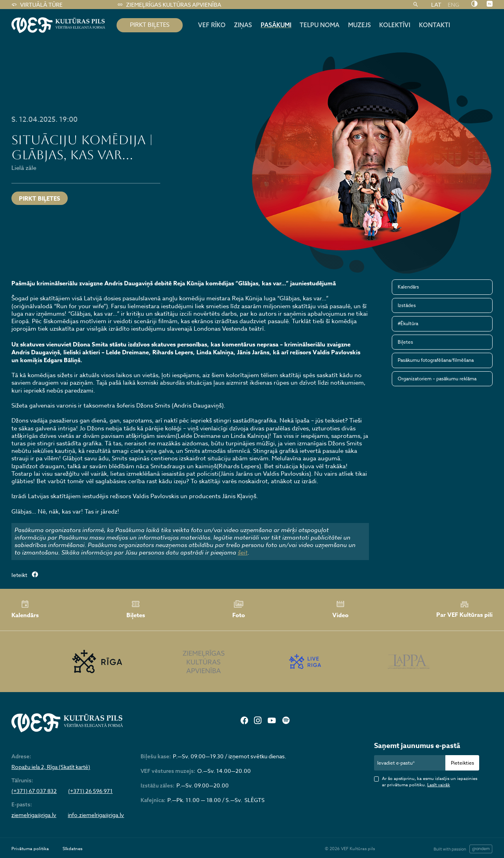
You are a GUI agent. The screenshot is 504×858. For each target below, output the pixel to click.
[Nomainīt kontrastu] (474, 4)
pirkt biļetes (150, 25)
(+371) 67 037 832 (34, 791)
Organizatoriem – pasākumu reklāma (437, 379)
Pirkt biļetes (40, 198)
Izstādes (407, 305)
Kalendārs (408, 287)
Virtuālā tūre (37, 5)
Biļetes (405, 342)
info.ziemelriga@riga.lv (96, 815)
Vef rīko (212, 25)
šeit (243, 553)
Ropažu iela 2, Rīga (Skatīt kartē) (51, 767)
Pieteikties (462, 763)
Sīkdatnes (72, 849)
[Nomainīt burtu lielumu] (490, 4)
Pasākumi (276, 25)
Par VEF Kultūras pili (464, 610)
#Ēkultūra (408, 323)
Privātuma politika (30, 849)
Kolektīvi (395, 25)
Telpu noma (320, 25)
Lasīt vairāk (439, 785)
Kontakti (435, 25)
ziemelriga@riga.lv (34, 815)
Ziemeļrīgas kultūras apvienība (169, 5)
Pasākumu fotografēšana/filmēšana (436, 360)
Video (340, 609)
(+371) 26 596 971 (90, 791)
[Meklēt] (416, 5)
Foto (239, 609)
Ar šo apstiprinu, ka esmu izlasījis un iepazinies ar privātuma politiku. (430, 782)
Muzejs (359, 25)
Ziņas (243, 25)
